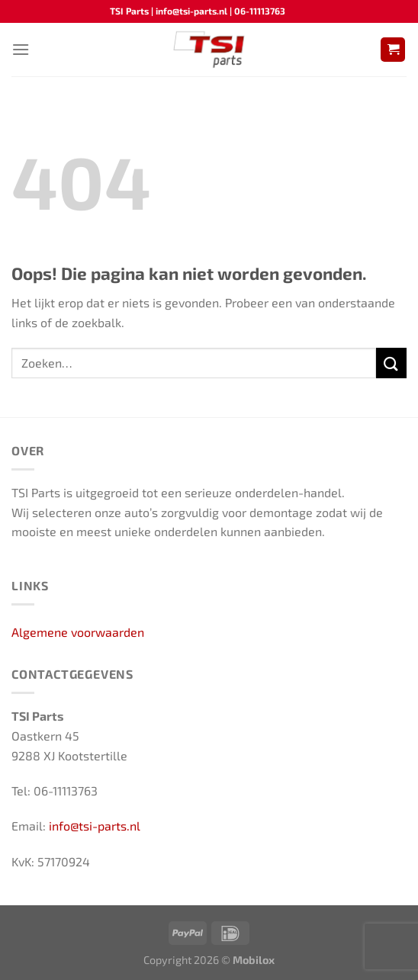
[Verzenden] (391, 363)
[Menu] (21, 49)
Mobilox (254, 960)
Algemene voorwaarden (78, 632)
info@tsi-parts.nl (95, 826)
